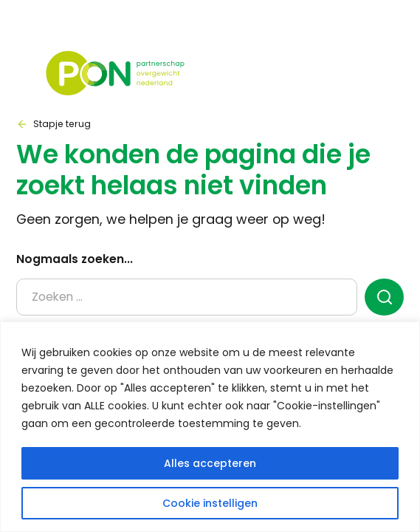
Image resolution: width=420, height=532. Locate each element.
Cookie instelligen (210, 503)
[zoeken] (384, 297)
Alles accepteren (210, 463)
